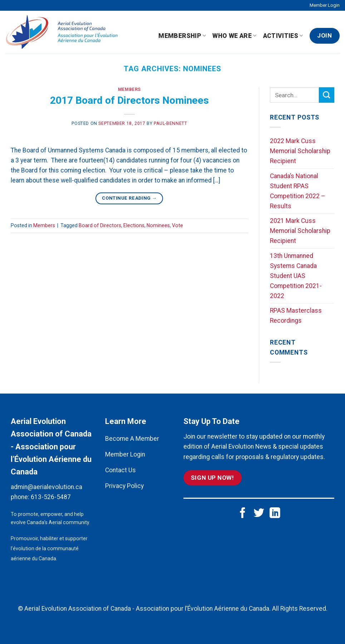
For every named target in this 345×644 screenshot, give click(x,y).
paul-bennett (170, 123)
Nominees (158, 225)
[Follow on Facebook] (243, 514)
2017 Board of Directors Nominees (129, 100)
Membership (182, 36)
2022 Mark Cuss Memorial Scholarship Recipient (300, 151)
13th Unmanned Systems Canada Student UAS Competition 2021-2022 (296, 276)
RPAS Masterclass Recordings (296, 316)
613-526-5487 (51, 497)
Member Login (325, 5)
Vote (178, 225)
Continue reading (129, 198)
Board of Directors (100, 225)
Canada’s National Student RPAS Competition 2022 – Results (298, 191)
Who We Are (234, 36)
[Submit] (327, 95)
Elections (134, 225)
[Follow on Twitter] (259, 514)
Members (129, 89)
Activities (283, 36)
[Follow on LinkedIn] (275, 514)
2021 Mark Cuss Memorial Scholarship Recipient (300, 231)
